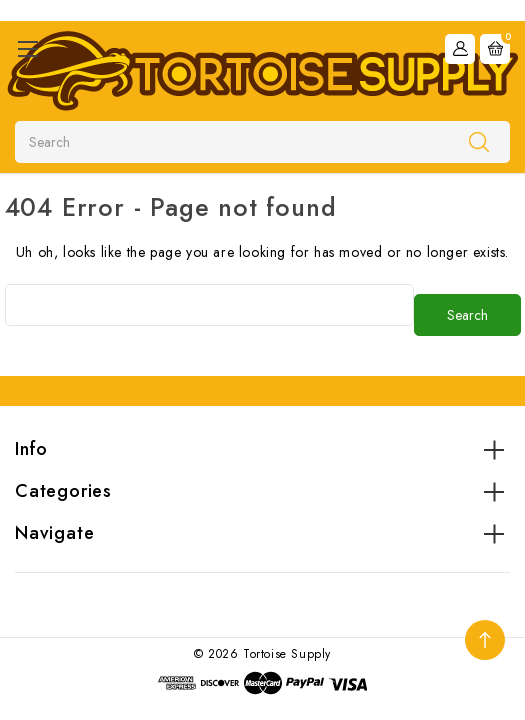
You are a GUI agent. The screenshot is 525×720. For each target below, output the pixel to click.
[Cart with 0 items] (495, 49)
